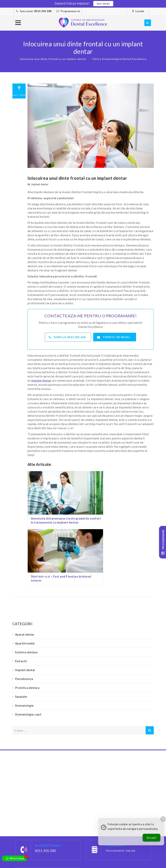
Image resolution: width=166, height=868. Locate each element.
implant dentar (41, 379)
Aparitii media (25, 581)
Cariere (53, 857)
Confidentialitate (41, 861)
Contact (63, 861)
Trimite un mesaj (114, 336)
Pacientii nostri (47, 853)
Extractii (21, 599)
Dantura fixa (24, 853)
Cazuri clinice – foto (30, 857)
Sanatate (21, 634)
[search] (148, 23)
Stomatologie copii (28, 652)
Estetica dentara (26, 590)
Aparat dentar (25, 572)
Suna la (68, 336)
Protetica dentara (27, 625)
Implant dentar (40, 184)
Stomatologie (24, 643)
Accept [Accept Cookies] (151, 838)
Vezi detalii (103, 4)
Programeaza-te (70, 11)
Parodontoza (24, 617)
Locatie (140, 11)
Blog (66, 857)
